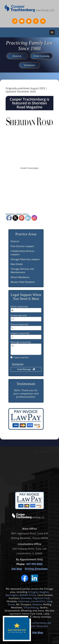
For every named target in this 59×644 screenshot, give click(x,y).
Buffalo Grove (28, 595)
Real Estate (17, 264)
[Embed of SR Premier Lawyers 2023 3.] (29, 168)
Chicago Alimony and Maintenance (22, 271)
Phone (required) (19, 324)
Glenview (26, 598)
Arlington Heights (38, 592)
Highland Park (41, 598)
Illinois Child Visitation (23, 282)
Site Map (38, 633)
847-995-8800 (35, 564)
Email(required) (19, 315)
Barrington (12, 595)
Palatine (37, 604)
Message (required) (21, 342)
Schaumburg (31, 607)
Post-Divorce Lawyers (22, 246)
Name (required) (19, 306)
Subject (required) (20, 333)
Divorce (15, 241)
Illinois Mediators (20, 277)
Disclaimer (18, 364)
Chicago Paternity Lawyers (25, 259)
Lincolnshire (38, 601)
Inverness (24, 601)
